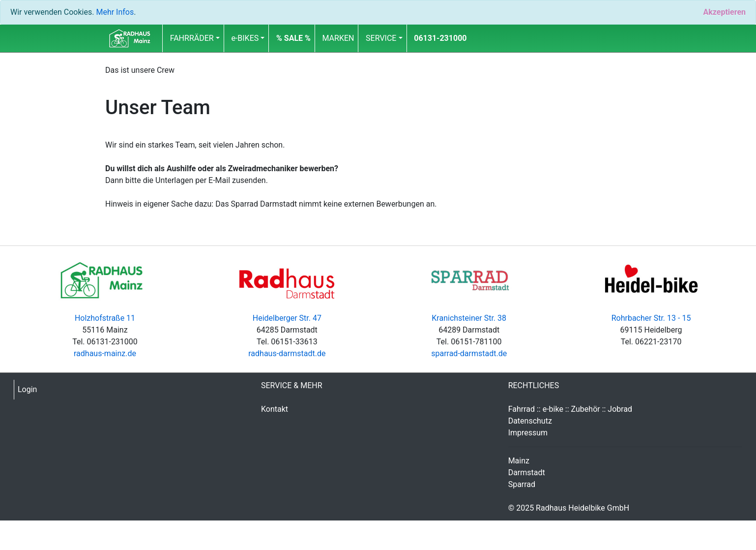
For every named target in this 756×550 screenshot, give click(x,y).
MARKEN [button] (338, 38)
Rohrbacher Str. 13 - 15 (651, 318)
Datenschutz (530, 421)
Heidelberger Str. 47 (287, 318)
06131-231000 (440, 38)
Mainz (519, 461)
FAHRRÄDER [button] (192, 38)
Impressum (528, 433)
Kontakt (275, 409)
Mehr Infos (115, 12)
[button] (293, 38)
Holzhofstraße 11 (105, 318)
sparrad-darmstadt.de (469, 353)
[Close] (724, 12)
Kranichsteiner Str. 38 (469, 318)
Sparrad (522, 484)
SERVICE (381, 38)
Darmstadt (527, 473)
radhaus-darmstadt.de (287, 353)
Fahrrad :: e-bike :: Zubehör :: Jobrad (570, 409)
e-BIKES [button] (245, 38)
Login (27, 389)
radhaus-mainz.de (105, 353)
